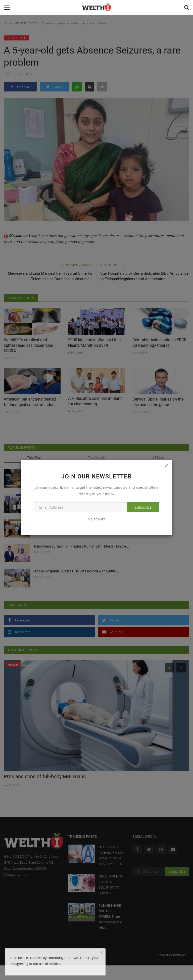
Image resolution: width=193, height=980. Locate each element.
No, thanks (97, 519)
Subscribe (143, 507)
